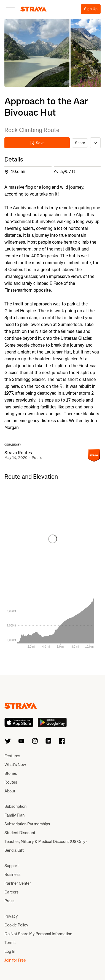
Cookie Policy (16, 925)
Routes (11, 782)
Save (37, 143)
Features (12, 756)
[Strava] (33, 9)
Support (12, 866)
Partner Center (18, 883)
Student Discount (20, 833)
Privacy (11, 916)
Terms (10, 943)
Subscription (15, 806)
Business (12, 875)
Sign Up (91, 9)
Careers (11, 892)
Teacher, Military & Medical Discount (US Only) (46, 842)
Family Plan (14, 815)
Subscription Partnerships (27, 824)
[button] (37, 53)
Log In (10, 951)
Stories (11, 773)
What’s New (15, 765)
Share (80, 143)
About (10, 791)
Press (9, 901)
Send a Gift (14, 850)
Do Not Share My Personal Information (38, 934)
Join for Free (15, 960)
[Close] (10, 9)
